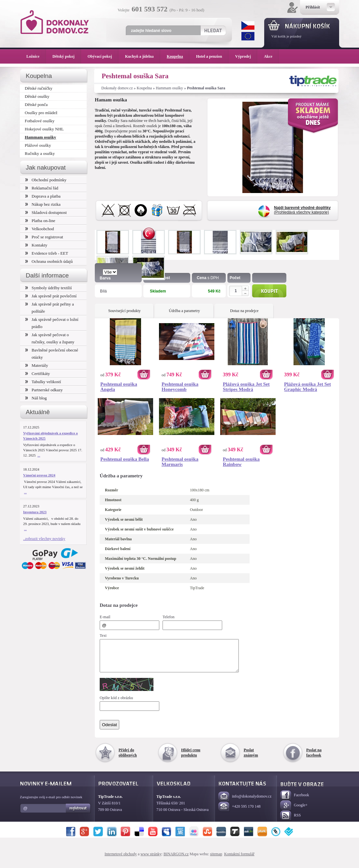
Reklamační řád (42, 188)
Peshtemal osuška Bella (125, 459)
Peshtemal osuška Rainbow (241, 462)
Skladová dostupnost (46, 212)
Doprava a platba (43, 196)
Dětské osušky (37, 96)
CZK (248, 25)
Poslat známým (251, 758)
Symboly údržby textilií (48, 288)
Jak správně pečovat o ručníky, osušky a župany (50, 338)
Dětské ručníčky (39, 88)
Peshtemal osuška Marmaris (180, 462)
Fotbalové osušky (40, 121)
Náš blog (36, 398)
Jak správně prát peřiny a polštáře (50, 308)
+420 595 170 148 (239, 813)
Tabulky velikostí (43, 382)
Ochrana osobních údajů (49, 261)
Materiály (36, 365)
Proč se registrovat (44, 237)
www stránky (151, 860)
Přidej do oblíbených (128, 758)
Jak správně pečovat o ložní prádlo (52, 323)
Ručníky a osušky (40, 153)
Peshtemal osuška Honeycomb (180, 387)
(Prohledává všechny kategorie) (302, 210)
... (39, 455)
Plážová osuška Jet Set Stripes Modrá (246, 387)
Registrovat (78, 814)
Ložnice (36, 56)
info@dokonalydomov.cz (245, 803)
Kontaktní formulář (239, 860)
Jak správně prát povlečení (51, 296)
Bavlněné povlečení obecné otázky (52, 354)
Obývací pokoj (103, 56)
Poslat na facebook (314, 758)
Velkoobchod (40, 229)
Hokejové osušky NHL (44, 129)
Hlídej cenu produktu (191, 758)
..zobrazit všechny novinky (44, 539)
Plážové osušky (38, 145)
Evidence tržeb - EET (47, 253)
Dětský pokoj (67, 56)
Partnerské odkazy (44, 390)
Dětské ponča (36, 105)
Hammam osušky (169, 88)
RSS (290, 822)
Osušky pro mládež (41, 113)
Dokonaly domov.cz (117, 88)
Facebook (295, 801)
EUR (248, 36)
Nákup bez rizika (43, 204)
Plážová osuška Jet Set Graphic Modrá (308, 387)
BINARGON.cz (176, 860)
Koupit (269, 291)
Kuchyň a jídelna (143, 56)
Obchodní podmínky (46, 180)
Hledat (213, 30)
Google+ (294, 811)
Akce (269, 56)
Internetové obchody (121, 860)
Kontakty (36, 245)
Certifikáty (37, 374)
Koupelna (144, 88)
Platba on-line (40, 221)
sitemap (216, 860)
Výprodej (246, 56)
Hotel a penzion (212, 56)
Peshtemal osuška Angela (119, 387)
